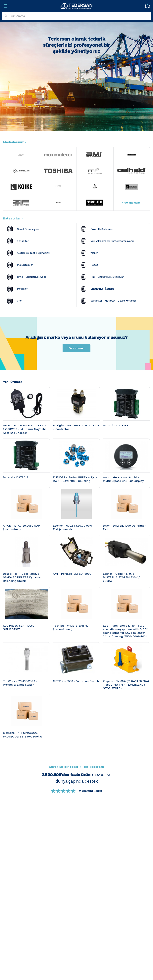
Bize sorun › (76, 348)
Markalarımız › (14, 142)
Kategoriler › (13, 218)
